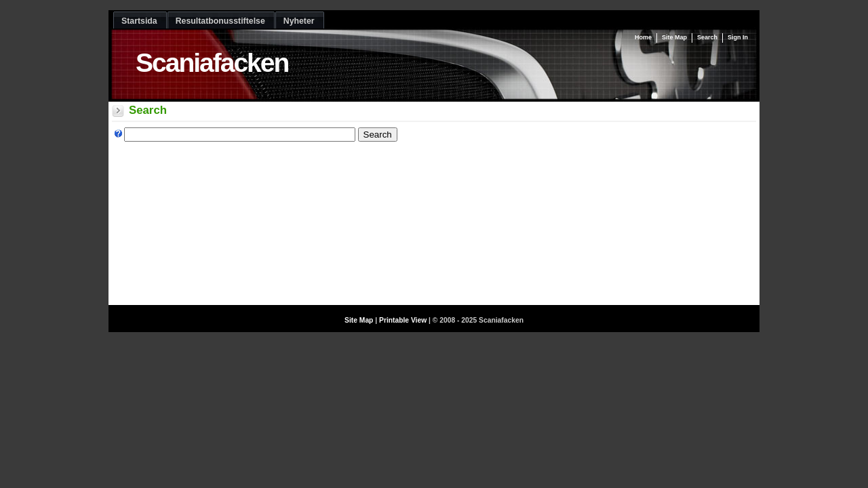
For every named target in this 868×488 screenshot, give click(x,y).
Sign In (738, 37)
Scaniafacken (212, 63)
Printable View (403, 320)
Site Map (674, 37)
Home (643, 37)
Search (707, 37)
